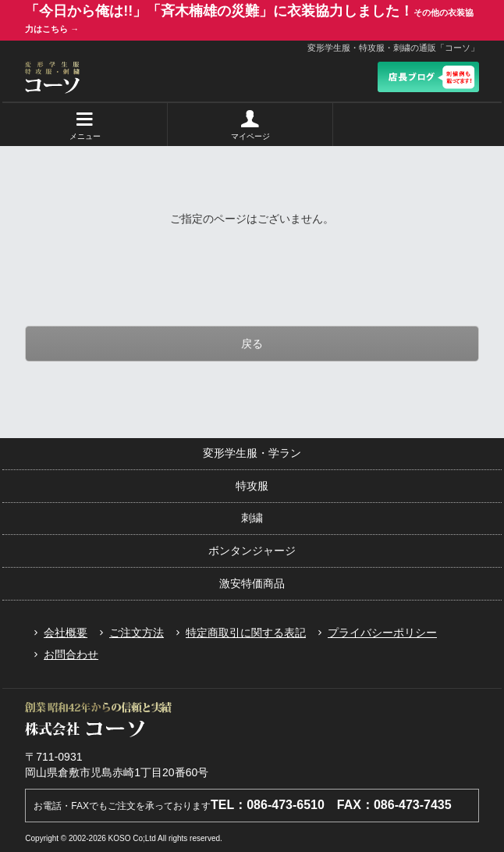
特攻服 (252, 486)
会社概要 (58, 633)
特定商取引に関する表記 (238, 633)
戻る (252, 344)
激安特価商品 (252, 583)
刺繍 (252, 518)
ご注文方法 (129, 633)
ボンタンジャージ (252, 551)
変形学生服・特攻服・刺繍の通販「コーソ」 (393, 48)
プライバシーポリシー (374, 633)
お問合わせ (63, 654)
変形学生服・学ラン (252, 453)
